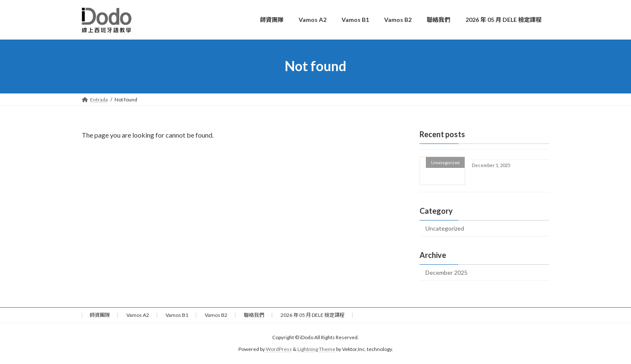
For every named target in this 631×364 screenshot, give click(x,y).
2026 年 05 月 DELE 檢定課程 (313, 315)
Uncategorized (445, 228)
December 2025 (447, 272)
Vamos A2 (138, 315)
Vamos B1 (177, 315)
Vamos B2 (216, 315)
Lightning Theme (316, 349)
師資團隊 (100, 315)
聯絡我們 (254, 315)
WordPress (279, 349)
